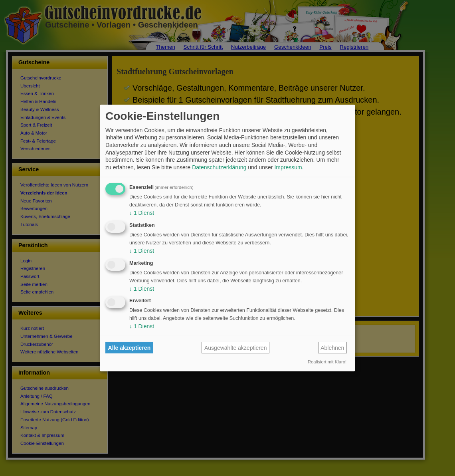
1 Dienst (142, 213)
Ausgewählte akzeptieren (235, 348)
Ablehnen (332, 348)
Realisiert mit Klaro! (327, 362)
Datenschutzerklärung (219, 167)
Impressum (288, 167)
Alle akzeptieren (130, 348)
